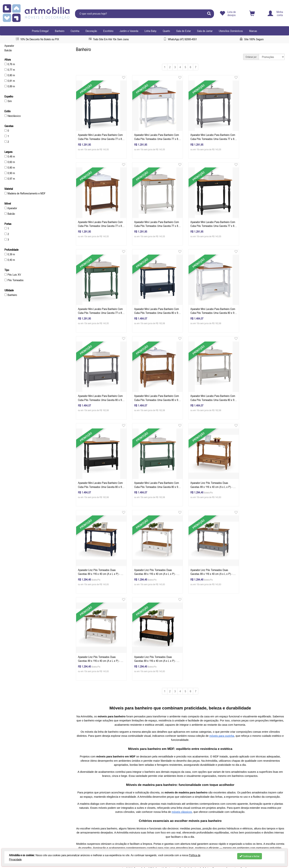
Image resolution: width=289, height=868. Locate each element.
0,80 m (10, 75)
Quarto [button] (166, 31)
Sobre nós (11, 798)
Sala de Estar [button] (183, 31)
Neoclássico (13, 116)
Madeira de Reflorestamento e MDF (25, 193)
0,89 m (10, 86)
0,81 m (10, 81)
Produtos (10, 803)
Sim (8, 101)
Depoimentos (14, 789)
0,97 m (10, 179)
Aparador (9, 46)
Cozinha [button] (75, 31)
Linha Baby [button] (150, 31)
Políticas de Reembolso (18, 807)
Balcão (8, 50)
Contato (10, 812)
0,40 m (10, 260)
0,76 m (10, 64)
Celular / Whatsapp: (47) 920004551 (96, 798)
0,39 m (10, 254)
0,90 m (10, 173)
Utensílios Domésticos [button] (231, 31)
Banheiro (11, 295)
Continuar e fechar (250, 856)
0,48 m (10, 156)
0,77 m (10, 70)
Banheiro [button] (60, 31)
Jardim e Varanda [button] (129, 31)
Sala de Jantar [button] (205, 31)
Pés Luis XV (13, 275)
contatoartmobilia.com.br (99, 803)
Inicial (9, 794)
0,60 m (10, 162)
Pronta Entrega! (40, 31)
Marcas (253, 31)
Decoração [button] (91, 31)
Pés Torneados (14, 280)
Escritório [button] (108, 31)
